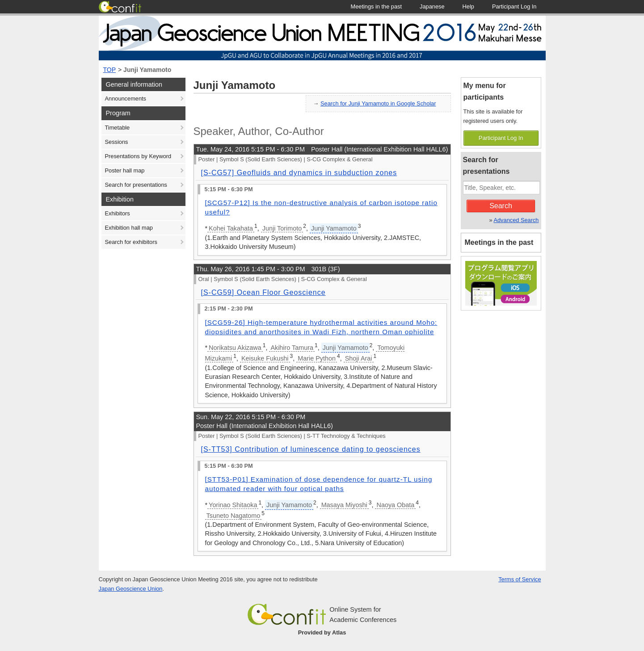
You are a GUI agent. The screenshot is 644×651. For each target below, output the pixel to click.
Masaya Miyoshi (344, 505)
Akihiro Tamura (292, 348)
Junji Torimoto (282, 228)
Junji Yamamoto (147, 70)
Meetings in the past (499, 242)
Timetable (118, 128)
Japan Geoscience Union (131, 589)
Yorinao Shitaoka (233, 505)
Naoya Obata (395, 505)
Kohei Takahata (231, 228)
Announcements (126, 99)
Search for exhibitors (131, 242)
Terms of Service (520, 579)
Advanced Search (516, 220)
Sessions (117, 142)
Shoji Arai (359, 358)
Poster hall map (125, 170)
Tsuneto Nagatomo (234, 516)
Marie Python (317, 358)
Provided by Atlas (322, 632)
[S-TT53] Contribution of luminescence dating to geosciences (311, 449)
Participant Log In (501, 138)
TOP (110, 70)
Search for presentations (136, 185)
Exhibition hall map (129, 228)
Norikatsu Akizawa (235, 348)
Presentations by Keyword (138, 156)
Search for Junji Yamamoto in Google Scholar (378, 103)
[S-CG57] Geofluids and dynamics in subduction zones (299, 173)
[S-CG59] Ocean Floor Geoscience (263, 292)
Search (501, 206)
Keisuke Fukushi (265, 358)
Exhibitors (118, 213)
